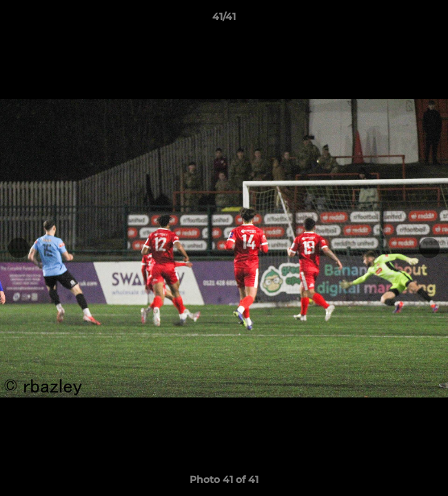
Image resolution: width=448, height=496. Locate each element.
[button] (431, 20)
